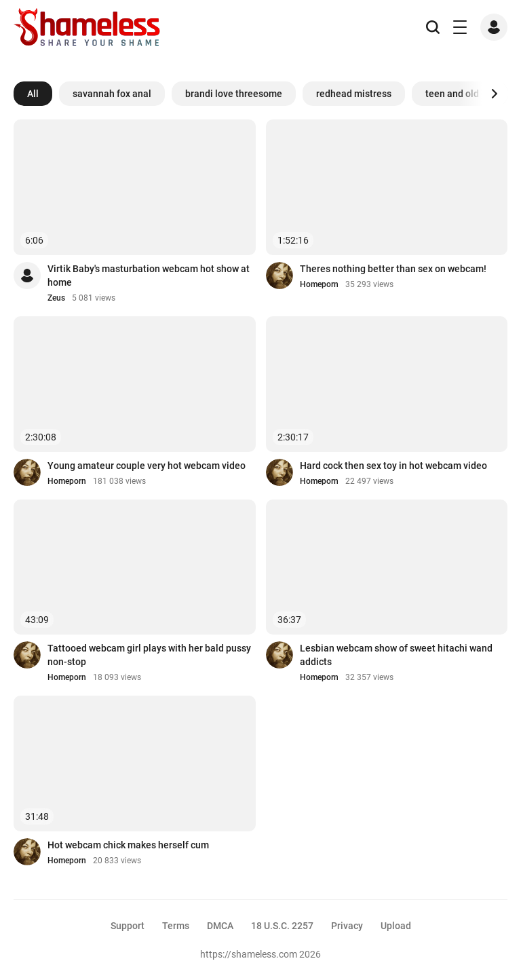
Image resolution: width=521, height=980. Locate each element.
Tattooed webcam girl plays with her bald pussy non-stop (149, 655)
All (33, 94)
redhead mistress (354, 94)
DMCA (220, 926)
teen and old (452, 94)
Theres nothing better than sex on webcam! (393, 269)
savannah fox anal (112, 94)
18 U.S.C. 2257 (282, 926)
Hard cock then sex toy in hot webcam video (393, 466)
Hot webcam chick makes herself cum (128, 845)
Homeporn (319, 284)
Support (128, 926)
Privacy (347, 926)
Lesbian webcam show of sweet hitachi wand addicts (396, 655)
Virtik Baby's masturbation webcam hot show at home (149, 276)
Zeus (56, 298)
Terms (176, 926)
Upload (396, 926)
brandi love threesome (234, 94)
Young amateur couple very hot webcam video (147, 466)
